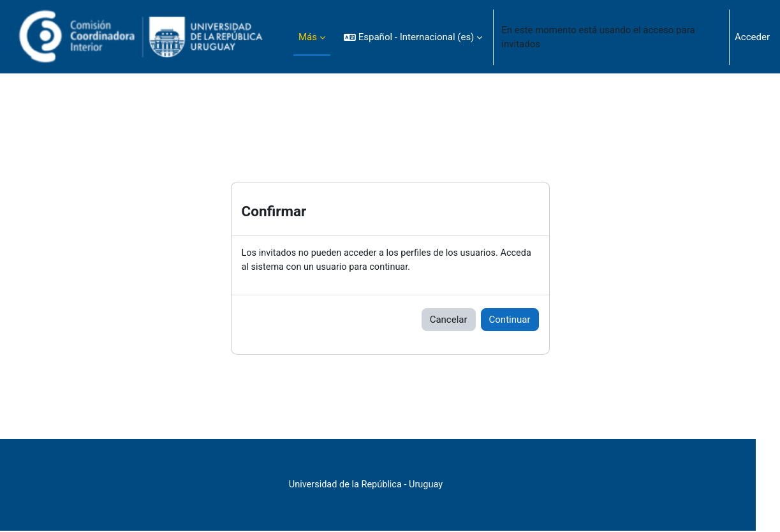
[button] (413, 37)
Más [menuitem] (308, 37)
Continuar (510, 320)
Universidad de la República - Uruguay (390, 485)
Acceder (752, 37)
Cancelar (449, 320)
